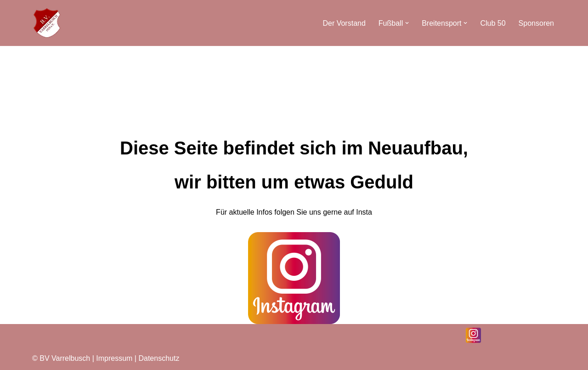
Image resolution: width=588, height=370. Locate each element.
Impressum (115, 358)
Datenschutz (159, 358)
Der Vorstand (344, 23)
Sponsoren (536, 23)
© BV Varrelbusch (61, 358)
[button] (407, 23)
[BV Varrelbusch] (47, 23)
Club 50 (493, 23)
